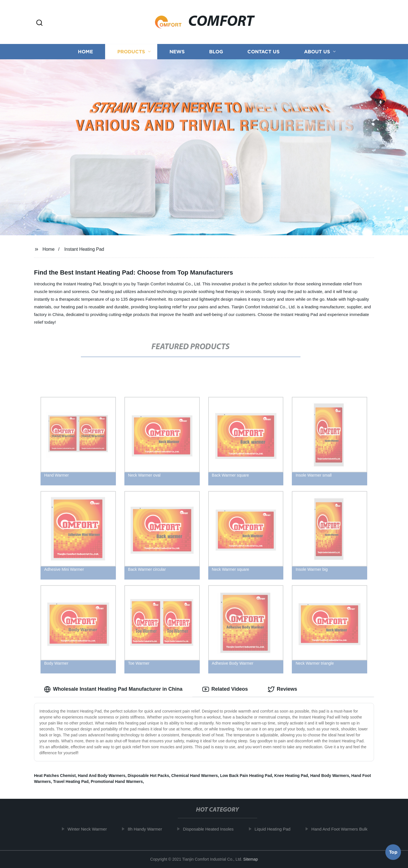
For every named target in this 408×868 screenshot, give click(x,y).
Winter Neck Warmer (92, 829)
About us (317, 52)
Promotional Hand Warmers (117, 781)
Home (85, 52)
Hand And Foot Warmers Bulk (345, 829)
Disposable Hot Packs (148, 776)
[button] (39, 23)
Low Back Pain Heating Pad (246, 776)
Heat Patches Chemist (55, 776)
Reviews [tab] (282, 689)
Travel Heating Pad (71, 781)
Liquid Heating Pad (278, 829)
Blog (216, 52)
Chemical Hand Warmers (194, 776)
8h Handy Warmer (150, 829)
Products (131, 52)
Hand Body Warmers (330, 776)
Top (393, 853)
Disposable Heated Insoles (213, 829)
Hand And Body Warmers (102, 776)
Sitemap (251, 859)
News (177, 52)
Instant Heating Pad (84, 249)
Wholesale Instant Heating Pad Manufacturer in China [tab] (113, 689)
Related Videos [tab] (225, 689)
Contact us (263, 52)
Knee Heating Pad (291, 776)
